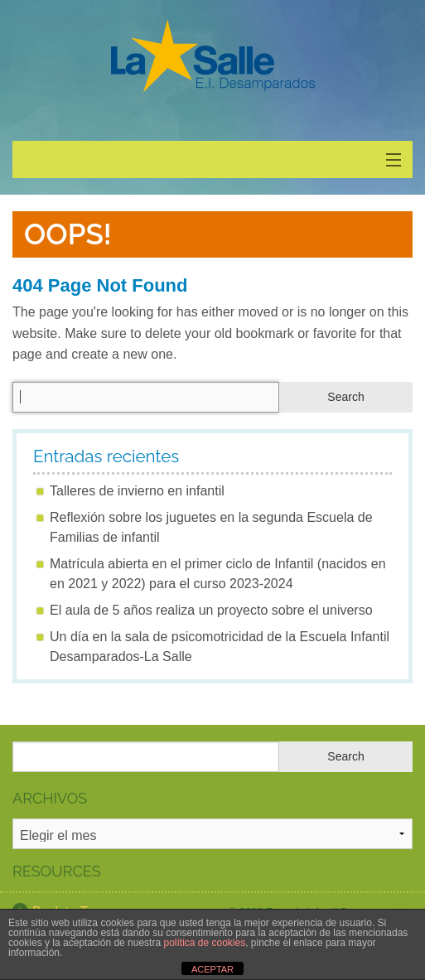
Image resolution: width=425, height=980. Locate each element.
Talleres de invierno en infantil (137, 491)
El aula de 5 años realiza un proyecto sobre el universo (211, 610)
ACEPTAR (212, 969)
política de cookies (204, 943)
